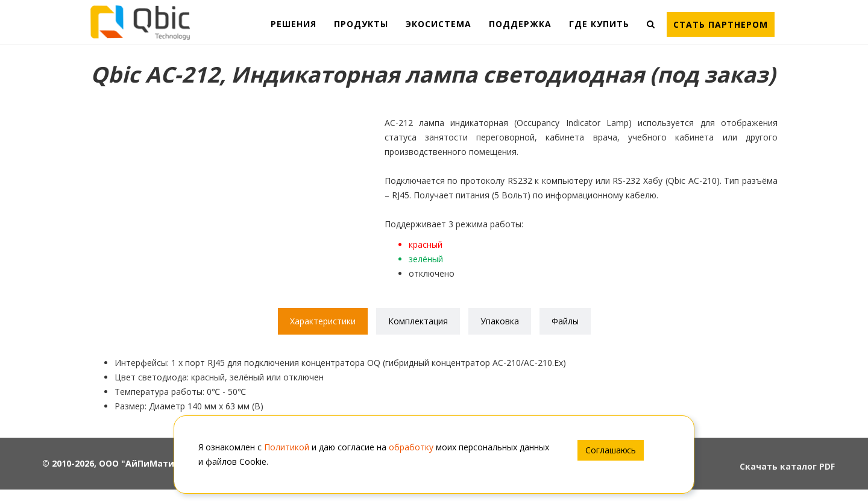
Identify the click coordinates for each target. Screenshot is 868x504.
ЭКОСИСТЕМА (439, 24)
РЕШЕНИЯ (294, 24)
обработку (411, 447)
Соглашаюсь (611, 450)
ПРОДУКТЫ (361, 24)
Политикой (287, 447)
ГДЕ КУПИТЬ (599, 24)
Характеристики (323, 321)
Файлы (565, 321)
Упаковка (500, 321)
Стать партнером (721, 24)
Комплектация (418, 321)
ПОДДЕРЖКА (520, 24)
